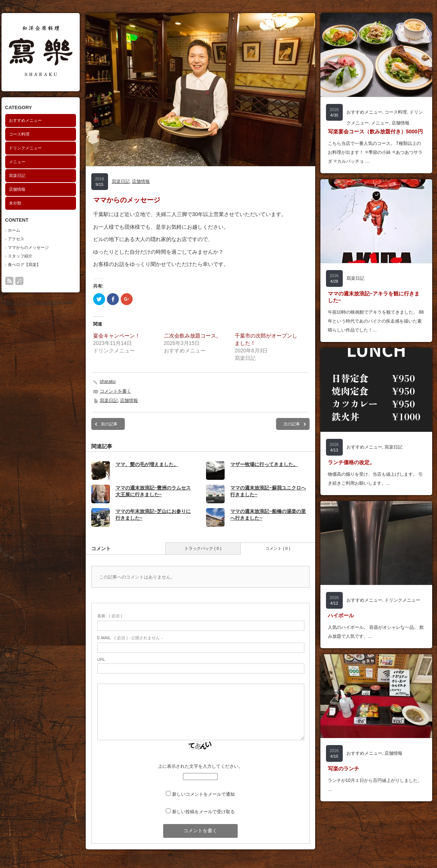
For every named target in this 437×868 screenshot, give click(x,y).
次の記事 (292, 424)
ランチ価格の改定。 (351, 462)
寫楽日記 (17, 175)
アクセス (16, 239)
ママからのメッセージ (28, 247)
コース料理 (19, 134)
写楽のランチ (343, 769)
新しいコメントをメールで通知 (203, 794)
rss (9, 281)
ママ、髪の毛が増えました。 (147, 464)
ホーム (14, 230)
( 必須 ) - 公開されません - (130, 638)
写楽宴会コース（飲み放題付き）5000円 (375, 132)
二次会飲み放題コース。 (193, 336)
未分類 (15, 203)
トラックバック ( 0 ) (203, 548)
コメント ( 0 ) (278, 548)
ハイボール (341, 615)
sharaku (108, 381)
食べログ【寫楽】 (24, 264)
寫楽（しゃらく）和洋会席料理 (31, 303)
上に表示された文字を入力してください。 (200, 766)
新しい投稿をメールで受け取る (203, 812)
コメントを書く (115, 391)
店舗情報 (17, 189)
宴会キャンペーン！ (117, 336)
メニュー (17, 162)
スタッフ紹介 (20, 256)
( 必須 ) (110, 616)
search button (19, 281)
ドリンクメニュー (25, 148)
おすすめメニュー (25, 120)
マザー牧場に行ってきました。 (264, 464)
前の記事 (109, 424)
